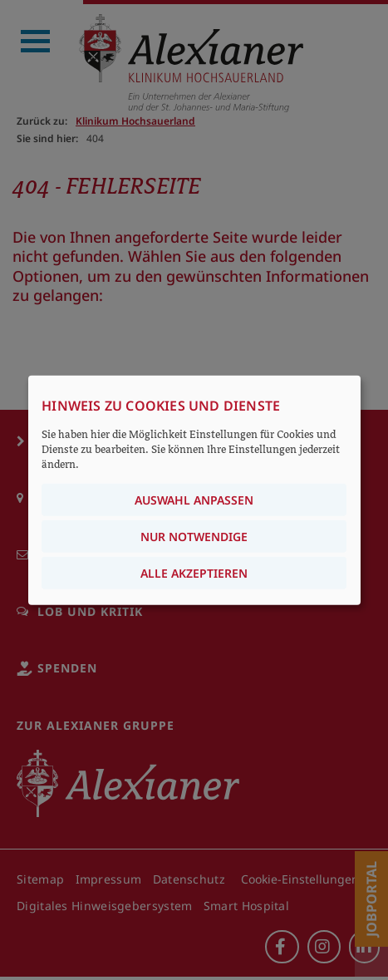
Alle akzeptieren (194, 573)
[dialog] (194, 490)
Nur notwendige (194, 537)
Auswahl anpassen (194, 500)
